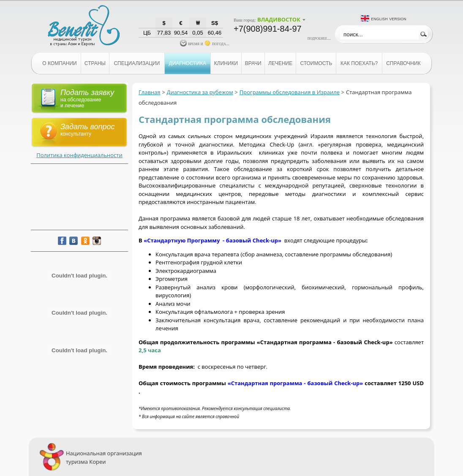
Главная (150, 92)
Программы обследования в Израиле (290, 92)
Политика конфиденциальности (79, 155)
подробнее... (319, 38)
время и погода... (205, 44)
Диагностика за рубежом (200, 92)
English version (389, 18)
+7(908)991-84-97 (268, 29)
